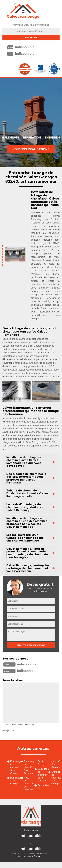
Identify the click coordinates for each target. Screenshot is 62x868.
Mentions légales (31, 856)
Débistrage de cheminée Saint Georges (42, 775)
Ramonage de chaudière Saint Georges (28, 767)
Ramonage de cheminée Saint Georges (14, 767)
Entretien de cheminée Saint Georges (55, 778)
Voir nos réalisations (31, 149)
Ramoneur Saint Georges (14, 781)
